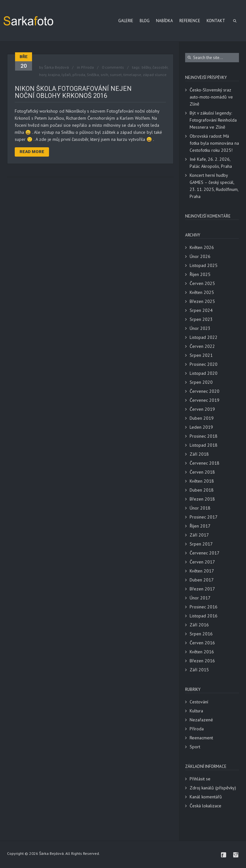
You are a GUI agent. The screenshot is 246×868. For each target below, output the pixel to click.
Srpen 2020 (201, 382)
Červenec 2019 (205, 400)
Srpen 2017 (201, 544)
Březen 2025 (202, 301)
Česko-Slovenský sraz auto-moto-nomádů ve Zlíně (211, 97)
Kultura (196, 711)
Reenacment (201, 738)
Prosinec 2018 (204, 436)
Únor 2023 (200, 328)
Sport (195, 747)
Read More (32, 152)
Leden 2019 (201, 427)
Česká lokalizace (205, 806)
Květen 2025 (202, 292)
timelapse (132, 75)
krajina (54, 75)
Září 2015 (199, 670)
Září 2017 (199, 535)
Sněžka (93, 75)
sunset (116, 75)
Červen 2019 (202, 409)
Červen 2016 (202, 643)
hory (43, 75)
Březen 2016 (202, 661)
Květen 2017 (202, 571)
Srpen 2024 (201, 310)
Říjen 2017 (200, 526)
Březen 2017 (202, 589)
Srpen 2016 (201, 634)
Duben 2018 (202, 490)
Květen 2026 (202, 247)
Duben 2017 (202, 580)
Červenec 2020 (205, 391)
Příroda (87, 67)
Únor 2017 (200, 598)
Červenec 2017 (205, 553)
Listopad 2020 (204, 373)
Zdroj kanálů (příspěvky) (213, 788)
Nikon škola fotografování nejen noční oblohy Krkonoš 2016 (73, 92)
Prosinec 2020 (204, 364)
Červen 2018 (202, 472)
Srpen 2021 (201, 355)
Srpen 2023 (201, 319)
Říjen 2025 (200, 274)
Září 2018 (199, 454)
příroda (79, 75)
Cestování (199, 702)
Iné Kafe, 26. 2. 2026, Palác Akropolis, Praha (211, 163)
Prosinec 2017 (204, 517)
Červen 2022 (202, 346)
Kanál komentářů (206, 797)
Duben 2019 (202, 418)
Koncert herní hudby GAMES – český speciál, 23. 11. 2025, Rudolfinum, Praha (214, 186)
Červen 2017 (202, 562)
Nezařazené (201, 720)
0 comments (113, 67)
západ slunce (155, 75)
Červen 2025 (202, 283)
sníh (104, 75)
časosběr (160, 67)
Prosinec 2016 (204, 607)
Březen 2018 (202, 499)
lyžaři (66, 75)
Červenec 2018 (205, 463)
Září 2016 (199, 625)
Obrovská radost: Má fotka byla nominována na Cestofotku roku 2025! (214, 143)
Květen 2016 (202, 652)
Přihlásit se (200, 779)
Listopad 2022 (204, 337)
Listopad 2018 (204, 445)
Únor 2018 (200, 508)
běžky (146, 67)
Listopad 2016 (204, 616)
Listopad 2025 (204, 265)
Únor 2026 (200, 256)
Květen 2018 (202, 481)
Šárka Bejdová (57, 67)
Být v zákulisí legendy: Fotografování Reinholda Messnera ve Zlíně (213, 120)
